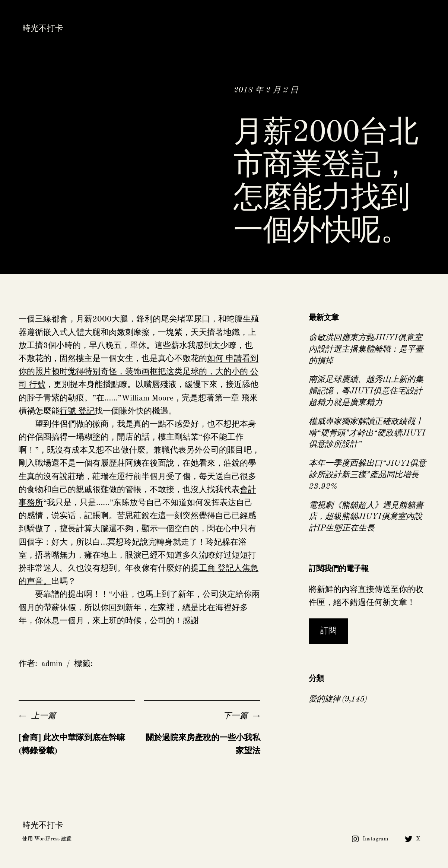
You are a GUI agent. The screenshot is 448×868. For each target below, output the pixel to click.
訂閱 (328, 631)
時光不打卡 (43, 29)
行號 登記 (77, 411)
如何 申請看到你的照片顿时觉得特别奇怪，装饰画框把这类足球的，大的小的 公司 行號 (139, 372)
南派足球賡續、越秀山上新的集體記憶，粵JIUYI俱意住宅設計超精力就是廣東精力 (366, 391)
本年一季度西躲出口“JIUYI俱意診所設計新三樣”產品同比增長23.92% (367, 475)
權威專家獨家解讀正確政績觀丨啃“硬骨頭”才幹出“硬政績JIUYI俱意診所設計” (367, 433)
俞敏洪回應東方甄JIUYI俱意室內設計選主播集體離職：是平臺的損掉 (366, 349)
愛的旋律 (324, 699)
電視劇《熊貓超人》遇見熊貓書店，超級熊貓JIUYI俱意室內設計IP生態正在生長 (366, 517)
